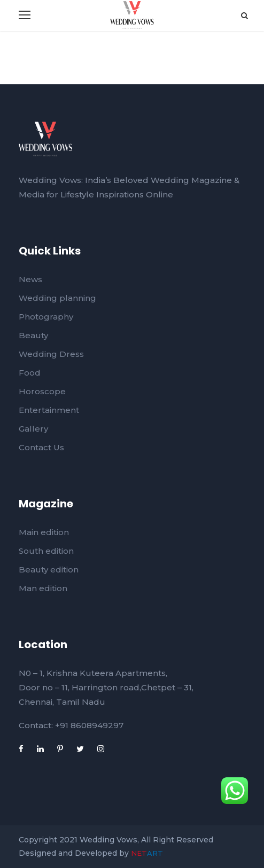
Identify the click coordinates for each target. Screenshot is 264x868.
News (30, 279)
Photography (46, 317)
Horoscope (42, 391)
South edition (46, 551)
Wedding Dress (51, 354)
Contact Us (41, 447)
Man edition (43, 588)
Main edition (44, 532)
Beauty (33, 335)
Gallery (33, 429)
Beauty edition (49, 570)
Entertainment (49, 410)
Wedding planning (57, 298)
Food (30, 373)
